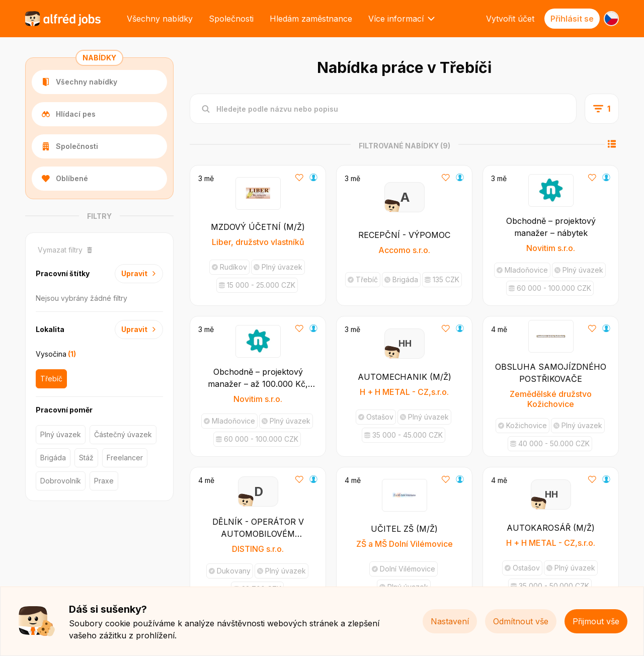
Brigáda (53, 458)
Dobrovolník (61, 481)
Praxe (104, 481)
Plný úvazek (61, 434)
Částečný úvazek (123, 434)
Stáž (86, 458)
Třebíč (51, 379)
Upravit (139, 273)
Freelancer (125, 458)
